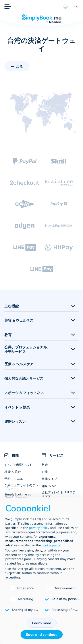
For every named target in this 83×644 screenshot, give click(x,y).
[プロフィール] (66, 7)
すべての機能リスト (18, 465)
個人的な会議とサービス (24, 378)
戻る (19, 66)
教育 (8, 335)
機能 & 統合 (13, 472)
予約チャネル (14, 479)
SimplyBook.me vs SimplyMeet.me (18, 496)
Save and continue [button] (42, 634)
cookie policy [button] (51, 545)
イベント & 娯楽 (17, 407)
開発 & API (49, 486)
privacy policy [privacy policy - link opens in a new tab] (39, 528)
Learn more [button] (42, 623)
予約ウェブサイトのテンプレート (21, 487)
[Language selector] (75, 7)
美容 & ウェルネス (19, 320)
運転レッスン (15, 422)
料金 (45, 465)
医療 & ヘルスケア (19, 364)
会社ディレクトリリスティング (59, 494)
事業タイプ (49, 479)
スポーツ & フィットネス (24, 393)
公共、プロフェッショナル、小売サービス (27, 349)
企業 (45, 472)
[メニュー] (8, 7)
